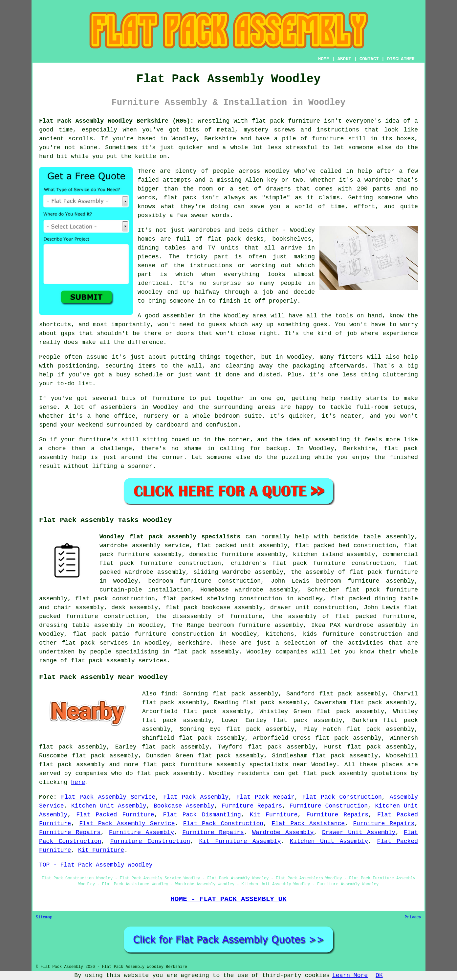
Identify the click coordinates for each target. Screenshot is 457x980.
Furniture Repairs (252, 806)
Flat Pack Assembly (196, 797)
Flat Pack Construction (342, 797)
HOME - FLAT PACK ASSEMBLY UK (229, 899)
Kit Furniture (274, 815)
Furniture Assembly (141, 832)
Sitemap (44, 917)
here (78, 782)
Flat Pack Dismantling (202, 815)
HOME (324, 59)
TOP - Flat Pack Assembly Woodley (96, 865)
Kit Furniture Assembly (240, 841)
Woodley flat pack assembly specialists (170, 537)
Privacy (413, 917)
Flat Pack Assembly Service (108, 797)
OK (379, 975)
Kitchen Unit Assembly (109, 806)
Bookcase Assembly (184, 806)
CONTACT (369, 59)
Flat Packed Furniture (115, 815)
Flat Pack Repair (265, 797)
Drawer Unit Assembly (359, 832)
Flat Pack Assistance (308, 824)
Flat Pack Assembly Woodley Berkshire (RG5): (116, 121)
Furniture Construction (329, 806)
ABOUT (344, 59)
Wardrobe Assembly (283, 832)
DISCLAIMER (401, 59)
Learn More (350, 975)
